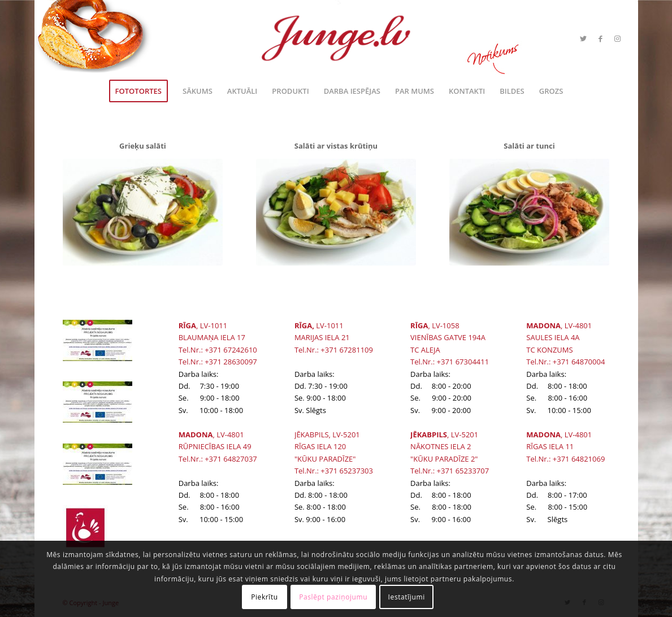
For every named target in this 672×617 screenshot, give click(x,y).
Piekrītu (265, 597)
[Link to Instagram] (617, 38)
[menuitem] (138, 91)
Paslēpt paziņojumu (333, 597)
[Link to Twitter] (583, 38)
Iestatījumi (407, 597)
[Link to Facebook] (600, 38)
